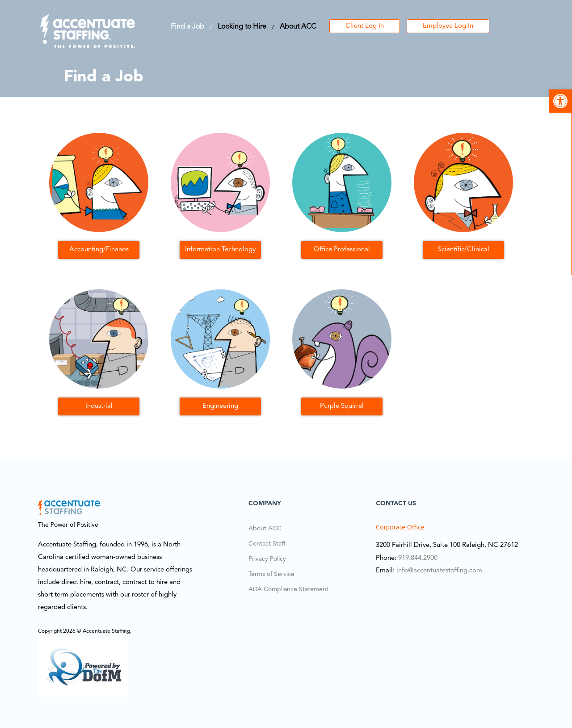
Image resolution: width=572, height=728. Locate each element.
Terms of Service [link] (271, 574)
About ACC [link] (298, 27)
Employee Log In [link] (448, 26)
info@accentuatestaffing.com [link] (439, 571)
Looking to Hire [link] (242, 27)
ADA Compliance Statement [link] (288, 589)
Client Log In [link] (365, 26)
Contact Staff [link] (267, 544)
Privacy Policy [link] (267, 559)
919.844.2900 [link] (418, 558)
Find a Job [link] (187, 27)
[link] (560, 101)
